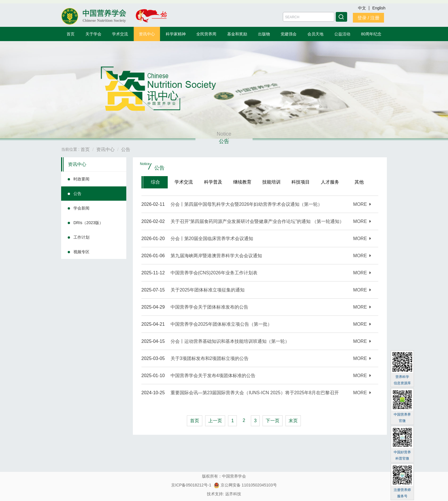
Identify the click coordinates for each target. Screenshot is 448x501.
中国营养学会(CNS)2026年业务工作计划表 (214, 273)
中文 (363, 8)
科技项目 (301, 182)
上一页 (215, 421)
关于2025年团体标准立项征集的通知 (208, 290)
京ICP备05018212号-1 (191, 485)
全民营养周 (206, 34)
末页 (293, 421)
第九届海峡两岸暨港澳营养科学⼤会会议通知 (216, 256)
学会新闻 (81, 208)
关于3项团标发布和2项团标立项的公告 (210, 358)
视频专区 (81, 252)
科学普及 (213, 182)
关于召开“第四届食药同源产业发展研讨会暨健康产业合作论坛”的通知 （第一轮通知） (257, 221)
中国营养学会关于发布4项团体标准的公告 (213, 376)
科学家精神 (176, 34)
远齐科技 (233, 494)
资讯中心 (147, 34)
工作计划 (81, 237)
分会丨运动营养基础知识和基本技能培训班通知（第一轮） (230, 341)
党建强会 (289, 34)
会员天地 (315, 34)
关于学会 (93, 34)
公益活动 (342, 34)
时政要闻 (81, 179)
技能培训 (271, 182)
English (379, 8)
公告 (77, 194)
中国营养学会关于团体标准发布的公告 (209, 307)
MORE (362, 204)
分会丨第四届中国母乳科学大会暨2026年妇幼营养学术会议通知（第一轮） (247, 204)
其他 (359, 182)
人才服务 (330, 182)
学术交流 (120, 34)
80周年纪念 (371, 34)
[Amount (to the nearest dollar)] (309, 17)
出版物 (264, 34)
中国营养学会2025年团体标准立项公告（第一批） (221, 324)
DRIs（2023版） (88, 223)
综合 (155, 182)
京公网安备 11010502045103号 (245, 485)
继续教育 (242, 182)
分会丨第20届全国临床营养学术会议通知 (212, 239)
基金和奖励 (237, 34)
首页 (71, 34)
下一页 (273, 421)
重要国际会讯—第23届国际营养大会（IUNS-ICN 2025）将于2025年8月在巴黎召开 (255, 393)
